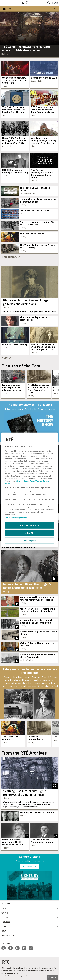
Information (8, 936)
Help (4, 931)
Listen (5, 917)
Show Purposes (29, 541)
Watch (5, 913)
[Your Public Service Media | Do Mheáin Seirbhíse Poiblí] (6, 962)
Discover (6, 904)
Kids (4, 927)
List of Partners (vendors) (16, 517)
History (7, 9)
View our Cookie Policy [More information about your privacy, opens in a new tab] (25, 481)
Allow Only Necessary (29, 525)
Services (6, 922)
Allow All (29, 533)
